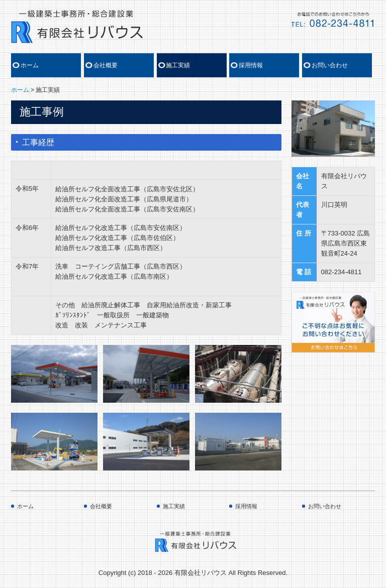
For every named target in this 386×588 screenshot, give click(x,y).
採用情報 (251, 65)
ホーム (30, 65)
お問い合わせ (330, 65)
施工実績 (178, 65)
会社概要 (106, 65)
